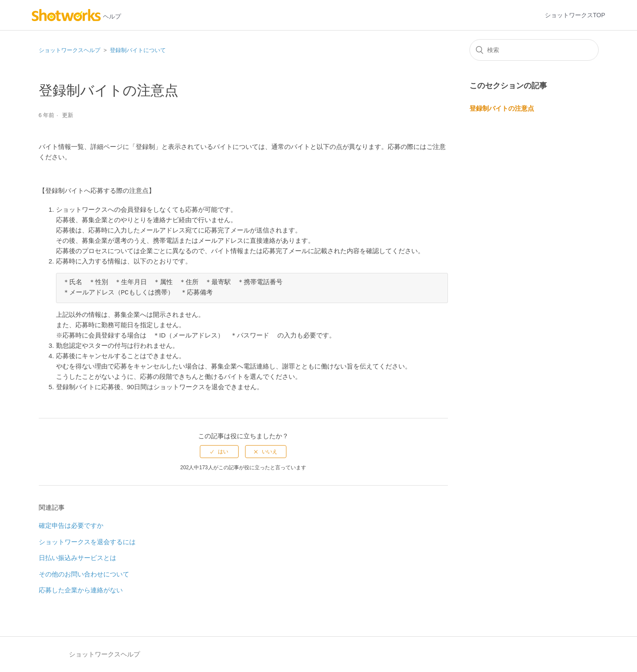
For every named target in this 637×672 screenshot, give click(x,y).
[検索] (534, 50)
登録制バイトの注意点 (502, 108)
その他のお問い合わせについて (84, 574)
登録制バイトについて (138, 50)
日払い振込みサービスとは (78, 558)
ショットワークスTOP (575, 15)
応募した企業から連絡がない (81, 590)
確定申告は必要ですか (71, 525)
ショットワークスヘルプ (70, 50)
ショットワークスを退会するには (87, 542)
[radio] (219, 452)
